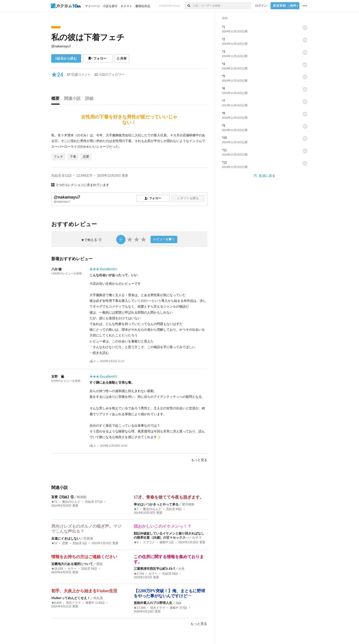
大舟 (181, 569)
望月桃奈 (188, 504)
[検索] (189, 6)
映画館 (82, 497)
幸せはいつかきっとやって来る (156, 504)
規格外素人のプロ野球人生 (153, 603)
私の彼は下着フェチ (88, 37)
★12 (54, 543)
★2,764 (139, 574)
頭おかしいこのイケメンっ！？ (163, 526)
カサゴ (197, 538)
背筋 (99, 564)
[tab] (57, 100)
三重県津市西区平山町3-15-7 (154, 569)
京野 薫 (58, 377)
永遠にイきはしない (66, 538)
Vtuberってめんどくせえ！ (71, 598)
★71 (54, 502)
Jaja (178, 603)
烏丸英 (98, 598)
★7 (136, 509)
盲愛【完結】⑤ (63, 497)
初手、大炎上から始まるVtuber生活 (84, 591)
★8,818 (56, 603)
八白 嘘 (57, 269)
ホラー (72, 569)
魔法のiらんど (71, 502)
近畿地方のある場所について (72, 564)
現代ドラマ (73, 603)
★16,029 (57, 569)
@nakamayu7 (61, 46)
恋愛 (65, 543)
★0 (136, 542)
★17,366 (140, 608)
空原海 (88, 538)
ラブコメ (149, 542)
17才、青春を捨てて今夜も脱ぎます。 (169, 497)
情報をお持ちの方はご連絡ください (84, 557)
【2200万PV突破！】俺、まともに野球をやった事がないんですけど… (169, 593)
